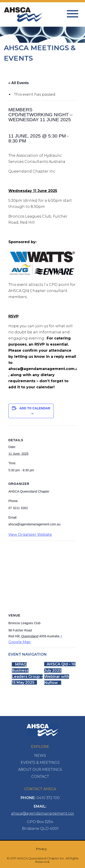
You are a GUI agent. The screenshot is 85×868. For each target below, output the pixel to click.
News (40, 755)
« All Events (19, 83)
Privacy (41, 849)
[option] (42, 39)
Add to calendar (35, 408)
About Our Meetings (40, 770)
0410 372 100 (48, 798)
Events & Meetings (40, 762)
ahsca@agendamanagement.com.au (46, 813)
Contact (40, 777)
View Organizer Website (30, 535)
